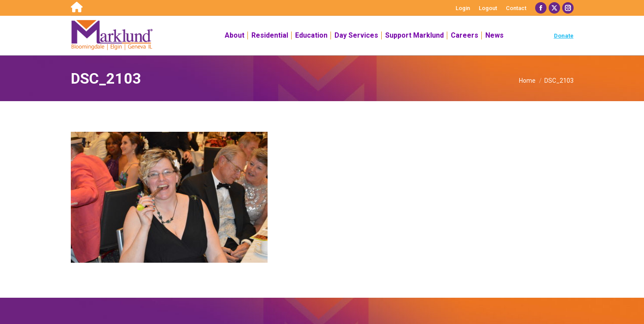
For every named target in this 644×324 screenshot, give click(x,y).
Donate (564, 36)
